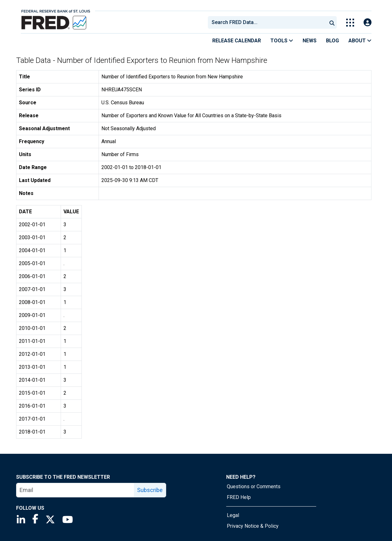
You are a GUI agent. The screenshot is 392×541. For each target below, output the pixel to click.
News (310, 41)
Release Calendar (237, 41)
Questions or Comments (254, 486)
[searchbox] (268, 22)
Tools (282, 41)
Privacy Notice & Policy (253, 526)
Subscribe (150, 490)
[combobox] (267, 22)
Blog (332, 41)
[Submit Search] (332, 22)
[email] (75, 490)
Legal (233, 515)
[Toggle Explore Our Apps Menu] (350, 23)
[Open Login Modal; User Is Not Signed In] (368, 23)
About (360, 41)
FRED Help (239, 497)
